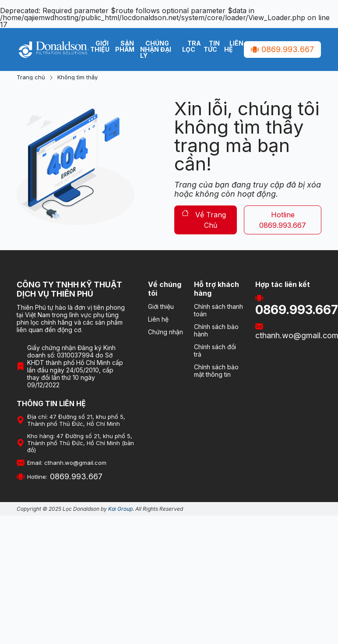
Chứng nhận (165, 332)
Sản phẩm (125, 46)
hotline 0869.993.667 (283, 220)
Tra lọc (192, 46)
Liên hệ (234, 46)
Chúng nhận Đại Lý (156, 49)
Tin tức (212, 46)
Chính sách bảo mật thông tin (216, 371)
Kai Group (120, 509)
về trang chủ (204, 220)
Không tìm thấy (77, 77)
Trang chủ (31, 77)
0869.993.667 (282, 49)
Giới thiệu (100, 46)
